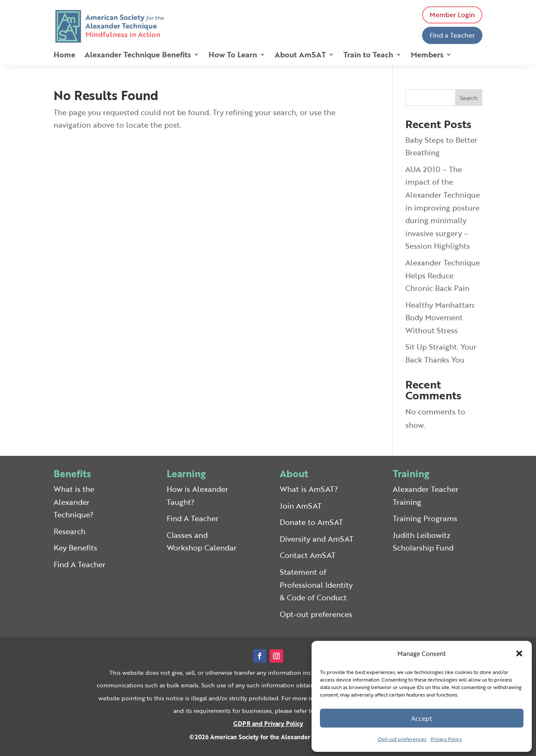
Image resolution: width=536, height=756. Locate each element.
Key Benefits (75, 548)
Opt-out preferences (402, 739)
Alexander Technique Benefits (138, 56)
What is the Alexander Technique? (74, 502)
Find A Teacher (80, 564)
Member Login (452, 15)
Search (469, 98)
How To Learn (233, 56)
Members (427, 56)
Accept (422, 718)
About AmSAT (300, 56)
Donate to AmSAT (311, 522)
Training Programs (425, 518)
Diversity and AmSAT (317, 539)
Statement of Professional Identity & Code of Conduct (316, 585)
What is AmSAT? (309, 489)
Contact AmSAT (308, 555)
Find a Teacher (452, 35)
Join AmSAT (301, 506)
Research (70, 531)
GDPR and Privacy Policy (268, 724)
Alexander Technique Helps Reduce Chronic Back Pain (443, 275)
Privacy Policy (446, 739)
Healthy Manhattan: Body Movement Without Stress (440, 318)
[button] (519, 653)
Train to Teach (368, 56)
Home (64, 56)
